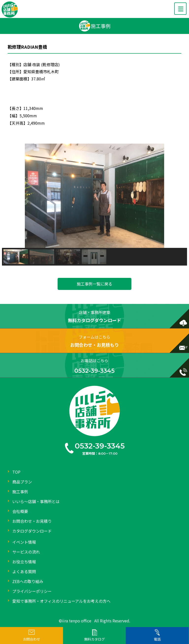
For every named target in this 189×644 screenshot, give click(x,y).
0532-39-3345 (100, 446)
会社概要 (20, 511)
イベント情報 (24, 542)
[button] (10, 196)
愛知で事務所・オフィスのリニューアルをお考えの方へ (61, 601)
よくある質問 (24, 571)
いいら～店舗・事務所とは (36, 501)
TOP (16, 472)
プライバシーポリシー (32, 591)
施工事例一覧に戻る (94, 284)
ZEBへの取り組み (28, 581)
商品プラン (22, 482)
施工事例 (20, 492)
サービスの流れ (26, 552)
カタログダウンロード (32, 531)
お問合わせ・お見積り (32, 521)
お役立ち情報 (24, 562)
